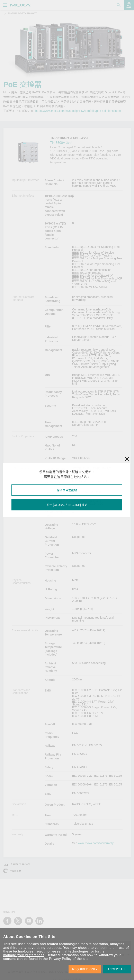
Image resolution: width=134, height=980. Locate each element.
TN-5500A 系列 (61, 143)
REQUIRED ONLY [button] (85, 969)
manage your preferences (24, 955)
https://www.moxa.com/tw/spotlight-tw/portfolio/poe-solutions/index (78, 111)
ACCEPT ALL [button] (117, 969)
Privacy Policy (60, 959)
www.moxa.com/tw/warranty (96, 843)
